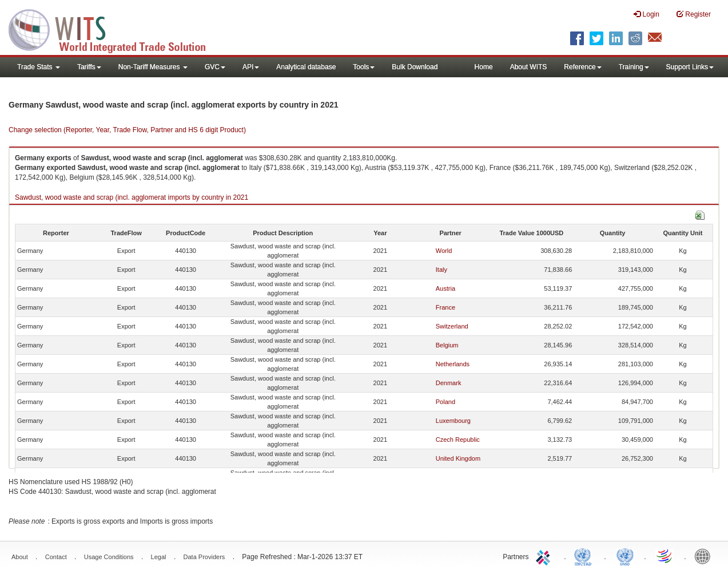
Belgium (447, 345)
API (251, 67)
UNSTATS (625, 556)
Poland (445, 402)
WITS (114, 29)
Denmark (449, 383)
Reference (582, 67)
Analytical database (306, 67)
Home (484, 67)
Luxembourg (453, 421)
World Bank (705, 556)
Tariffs (89, 67)
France (445, 307)
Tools (364, 67)
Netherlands (453, 364)
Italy (441, 270)
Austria (445, 288)
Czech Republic (458, 440)
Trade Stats (39, 67)
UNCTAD (585, 556)
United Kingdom (458, 458)
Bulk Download (415, 67)
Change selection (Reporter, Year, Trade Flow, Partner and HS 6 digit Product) (127, 130)
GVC (215, 67)
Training (634, 67)
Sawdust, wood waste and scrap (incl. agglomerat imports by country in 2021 (132, 197)
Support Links (690, 67)
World (444, 251)
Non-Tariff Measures (153, 67)
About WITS (529, 67)
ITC (545, 556)
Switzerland (452, 326)
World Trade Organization (665, 556)
